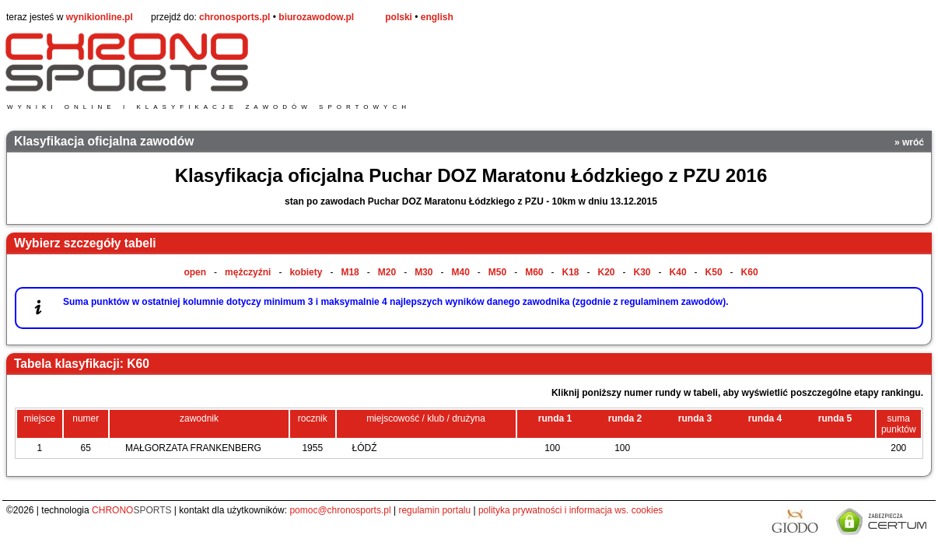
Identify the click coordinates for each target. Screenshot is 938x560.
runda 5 (835, 418)
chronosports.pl (234, 17)
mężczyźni (248, 272)
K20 (607, 272)
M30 (423, 272)
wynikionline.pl (100, 17)
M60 (534, 272)
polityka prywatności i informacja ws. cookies (570, 510)
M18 (350, 272)
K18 (571, 272)
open (195, 272)
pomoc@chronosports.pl (340, 510)
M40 (460, 272)
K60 (750, 272)
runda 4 (765, 418)
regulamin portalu (434, 510)
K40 (678, 272)
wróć (913, 142)
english (437, 17)
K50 (714, 272)
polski (399, 17)
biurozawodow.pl (316, 17)
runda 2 (625, 418)
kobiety (306, 272)
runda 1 (555, 418)
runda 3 (695, 418)
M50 (497, 272)
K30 (642, 272)
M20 (387, 272)
